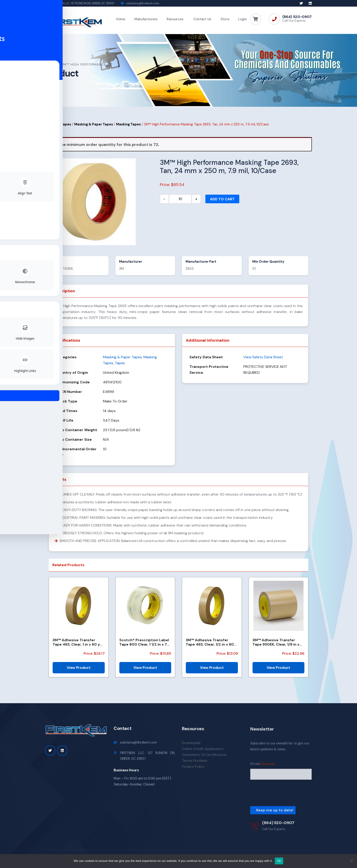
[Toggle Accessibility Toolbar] (10, 424)
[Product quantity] (180, 201)
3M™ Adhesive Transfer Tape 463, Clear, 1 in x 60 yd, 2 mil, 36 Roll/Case (78, 644)
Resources (175, 19)
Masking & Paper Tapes (94, 127)
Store (225, 19)
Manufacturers (146, 19)
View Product (79, 670)
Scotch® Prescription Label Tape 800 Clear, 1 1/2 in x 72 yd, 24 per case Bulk (144, 644)
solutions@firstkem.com (143, 3)
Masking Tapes (128, 127)
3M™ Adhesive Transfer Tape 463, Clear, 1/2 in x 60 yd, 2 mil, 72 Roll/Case (210, 644)
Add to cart (222, 201)
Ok (279, 861)
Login (242, 19)
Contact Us (202, 19)
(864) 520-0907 (297, 17)
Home (121, 19)
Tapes (66, 127)
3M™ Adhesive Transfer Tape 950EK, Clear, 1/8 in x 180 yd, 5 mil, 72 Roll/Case (276, 644)
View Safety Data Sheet (263, 359)
